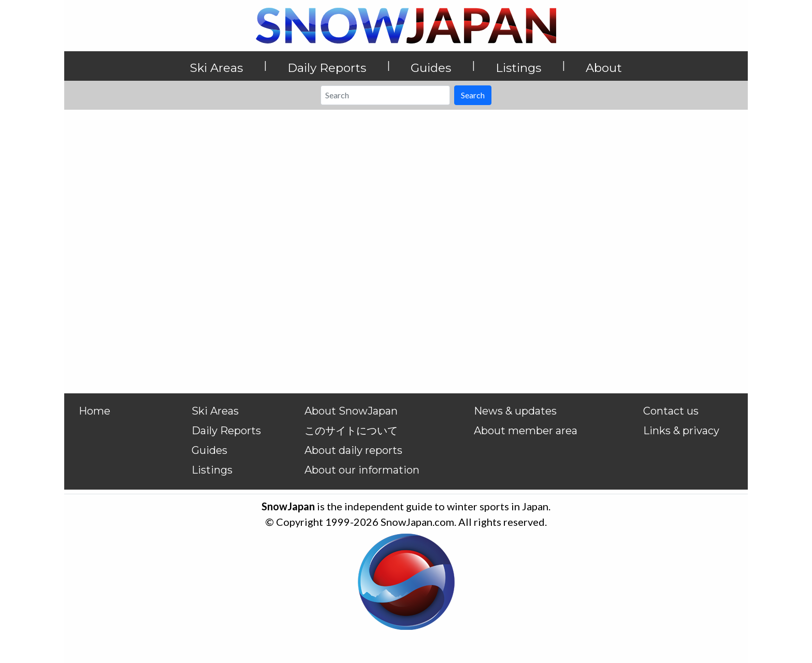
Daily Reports (226, 431)
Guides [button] (431, 68)
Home (95, 411)
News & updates (515, 411)
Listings (212, 470)
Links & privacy (681, 431)
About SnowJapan (351, 411)
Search (473, 95)
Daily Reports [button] (327, 68)
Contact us (671, 411)
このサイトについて (351, 431)
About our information (362, 470)
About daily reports (353, 450)
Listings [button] (518, 68)
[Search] (385, 95)
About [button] (604, 68)
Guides (209, 450)
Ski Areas (215, 411)
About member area (526, 431)
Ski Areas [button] (216, 68)
